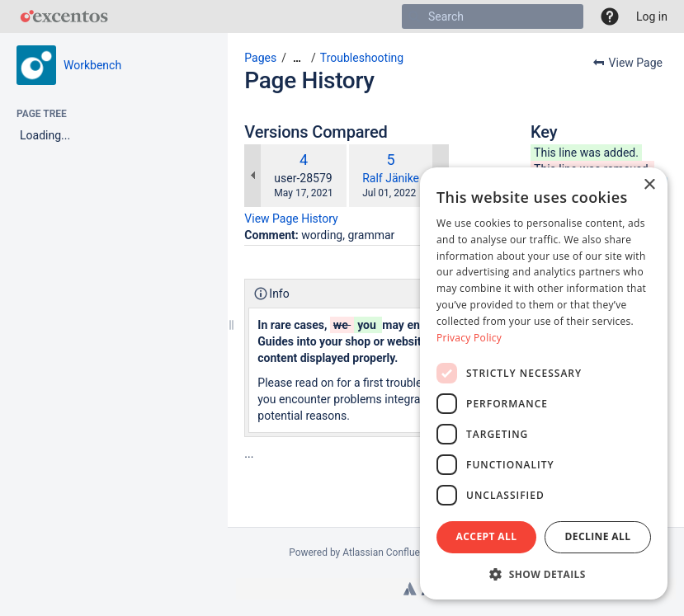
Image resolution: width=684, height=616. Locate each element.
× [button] (649, 185)
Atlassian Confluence (389, 553)
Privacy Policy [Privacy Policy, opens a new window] (469, 338)
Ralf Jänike (391, 178)
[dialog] (544, 383)
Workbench (92, 65)
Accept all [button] (487, 536)
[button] (610, 16)
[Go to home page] (64, 16)
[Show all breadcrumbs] (297, 58)
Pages (260, 58)
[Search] (414, 16)
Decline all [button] (598, 536)
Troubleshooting (362, 58)
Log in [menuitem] (652, 16)
